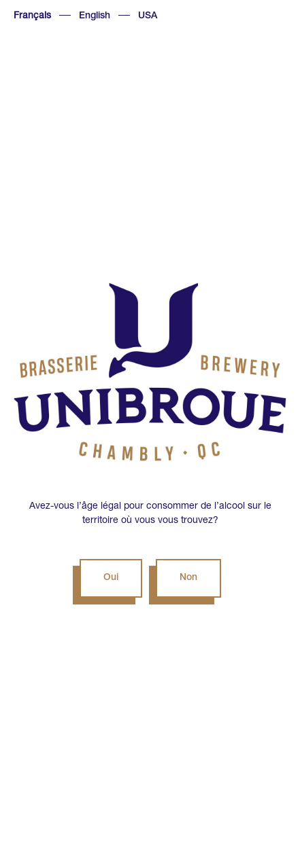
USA (148, 16)
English (95, 16)
